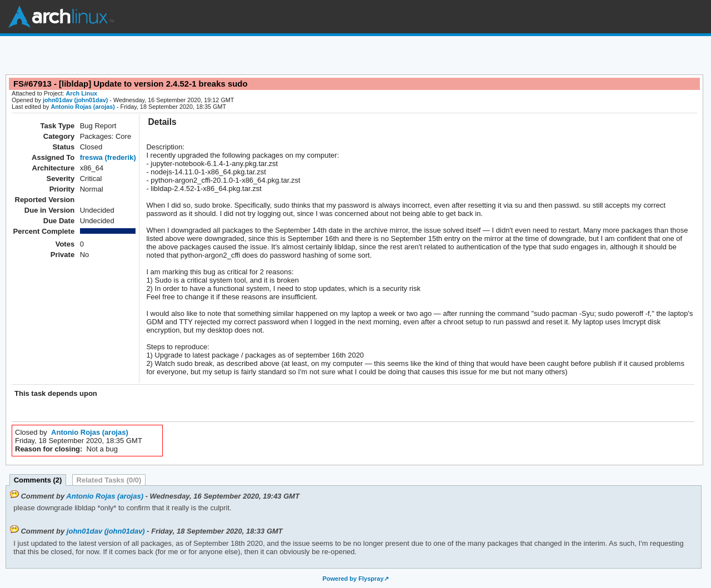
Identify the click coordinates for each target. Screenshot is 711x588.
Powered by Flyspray (353, 579)
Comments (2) (38, 480)
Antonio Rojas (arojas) (83, 107)
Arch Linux (61, 17)
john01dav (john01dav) (75, 100)
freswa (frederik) (108, 157)
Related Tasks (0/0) (109, 480)
